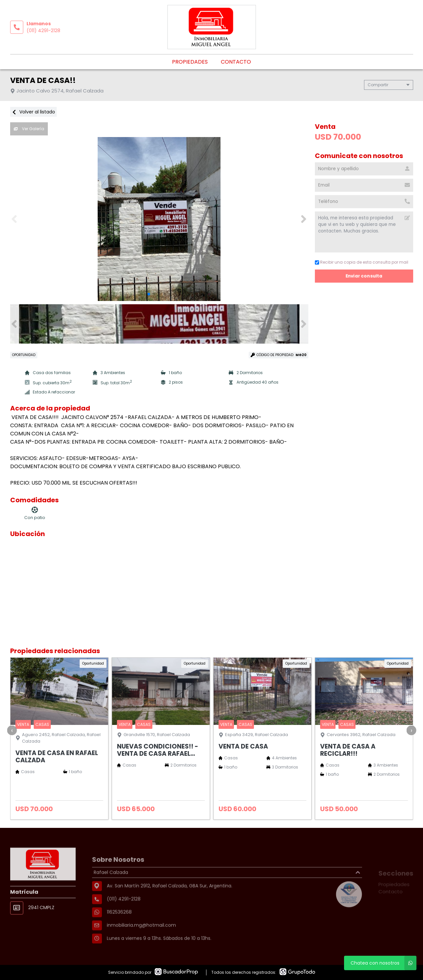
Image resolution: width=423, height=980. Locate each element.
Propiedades (190, 62)
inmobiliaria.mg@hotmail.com (141, 943)
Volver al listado (33, 112)
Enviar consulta (364, 276)
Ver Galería (29, 129)
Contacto (236, 62)
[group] (159, 219)
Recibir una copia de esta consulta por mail (362, 262)
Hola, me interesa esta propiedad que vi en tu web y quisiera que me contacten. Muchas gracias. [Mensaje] (364, 232)
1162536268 (119, 930)
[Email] (364, 185)
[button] (304, 219)
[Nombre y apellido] (364, 169)
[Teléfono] (364, 202)
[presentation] (12, 730)
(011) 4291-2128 (43, 30)
